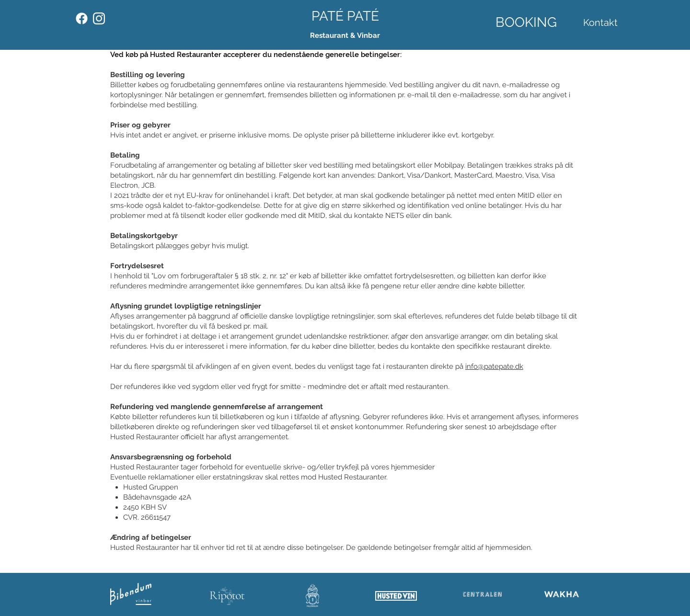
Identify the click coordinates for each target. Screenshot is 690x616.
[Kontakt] (600, 23)
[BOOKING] (526, 22)
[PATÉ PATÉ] (345, 16)
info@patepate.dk (494, 366)
